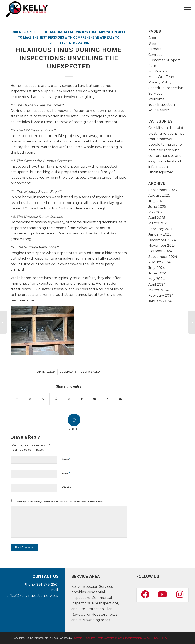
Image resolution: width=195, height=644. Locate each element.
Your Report (159, 110)
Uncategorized (161, 172)
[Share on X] (30, 399)
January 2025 (160, 234)
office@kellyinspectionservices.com (36, 596)
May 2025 (156, 212)
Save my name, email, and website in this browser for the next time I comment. (61, 502)
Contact (155, 55)
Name (66, 459)
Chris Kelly (92, 372)
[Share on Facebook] (17, 399)
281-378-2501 (48, 584)
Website (66, 487)
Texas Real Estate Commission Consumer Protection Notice (117, 638)
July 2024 (157, 268)
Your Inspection (162, 105)
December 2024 (162, 240)
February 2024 (161, 295)
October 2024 (160, 251)
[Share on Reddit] (107, 399)
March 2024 (158, 290)
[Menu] (185, 9)
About (154, 38)
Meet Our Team (162, 77)
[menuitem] (185, 9)
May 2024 (157, 279)
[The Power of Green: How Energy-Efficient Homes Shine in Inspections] (192, 322)
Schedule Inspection (166, 88)
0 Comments (68, 372)
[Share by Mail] (120, 399)
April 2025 (157, 218)
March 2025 (158, 223)
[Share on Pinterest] (56, 399)
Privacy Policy (160, 82)
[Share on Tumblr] (82, 399)
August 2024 (159, 262)
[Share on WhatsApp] (43, 399)
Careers (155, 49)
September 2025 (163, 190)
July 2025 (157, 201)
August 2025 (159, 195)
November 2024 (162, 246)
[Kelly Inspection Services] (27, 9)
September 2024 (163, 257)
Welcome (156, 99)
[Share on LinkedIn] (69, 399)
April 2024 (157, 285)
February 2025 (161, 229)
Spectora (77, 638)
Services (155, 93)
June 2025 (157, 207)
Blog (152, 44)
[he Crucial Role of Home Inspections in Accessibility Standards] (3, 322)
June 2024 (157, 273)
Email (66, 473)
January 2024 (160, 301)
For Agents (158, 71)
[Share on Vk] (95, 399)
